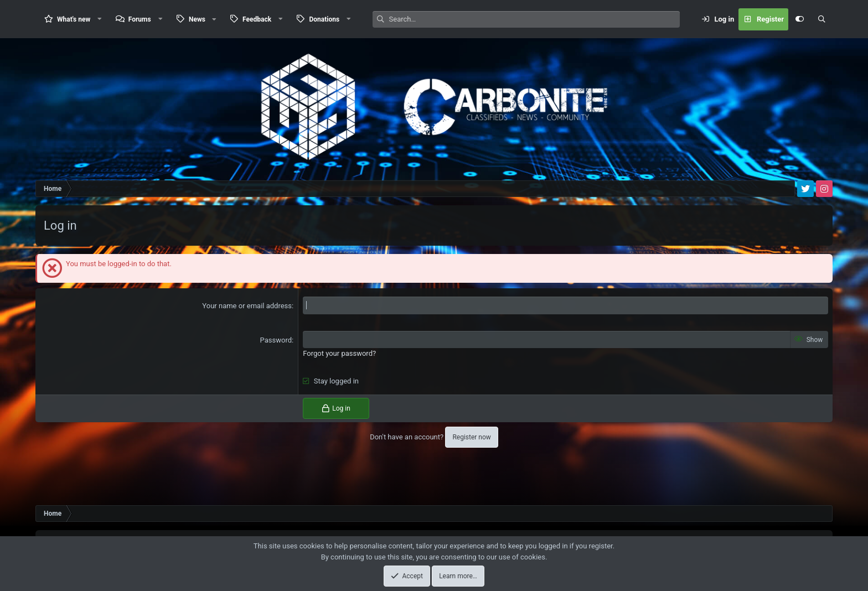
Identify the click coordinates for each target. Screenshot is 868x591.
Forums (140, 19)
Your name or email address (247, 306)
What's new (74, 19)
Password (276, 340)
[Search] (534, 19)
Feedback (257, 19)
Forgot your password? (339, 353)
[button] (100, 19)
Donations (324, 19)
